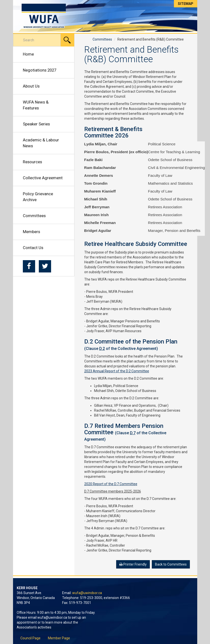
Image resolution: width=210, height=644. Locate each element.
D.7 (133, 433)
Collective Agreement (43, 178)
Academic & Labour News (41, 143)
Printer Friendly (133, 564)
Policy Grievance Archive (38, 197)
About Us (31, 86)
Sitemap (186, 4)
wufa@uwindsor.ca (87, 593)
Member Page (59, 638)
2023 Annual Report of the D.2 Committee (117, 371)
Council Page (30, 638)
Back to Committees (171, 564)
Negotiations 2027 (40, 70)
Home (28, 54)
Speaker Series (36, 124)
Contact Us (33, 248)
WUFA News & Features (36, 105)
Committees (34, 216)
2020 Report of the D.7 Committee (111, 484)
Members (31, 232)
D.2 (102, 349)
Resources (32, 162)
